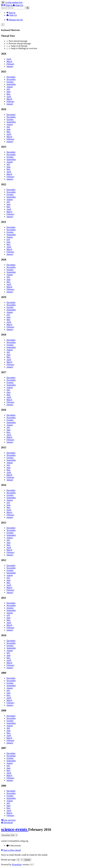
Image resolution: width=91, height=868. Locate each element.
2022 (4, 184)
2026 (4, 54)
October (10, 82)
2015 (4, 447)
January (10, 66)
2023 (4, 147)
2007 (4, 748)
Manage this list (15, 20)
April (9, 59)
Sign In (11, 13)
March (9, 61)
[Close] (3, 25)
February (10, 64)
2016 (4, 410)
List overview (8, 820)
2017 (4, 372)
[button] (2, 5)
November (11, 79)
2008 (4, 710)
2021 (4, 222)
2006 (4, 786)
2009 (4, 673)
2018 (4, 335)
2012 (4, 560)
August (10, 87)
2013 (4, 523)
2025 (4, 72)
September (11, 84)
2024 (4, 109)
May (8, 94)
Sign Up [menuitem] (18, 5)
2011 (4, 598)
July (8, 89)
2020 (4, 260)
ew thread (11, 850)
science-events (15, 829)
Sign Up (12, 15)
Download (7, 822)
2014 (4, 485)
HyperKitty (17, 865)
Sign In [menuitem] (8, 5)
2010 (4, 635)
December (11, 77)
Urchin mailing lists (14, 2)
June (8, 92)
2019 (4, 297)
